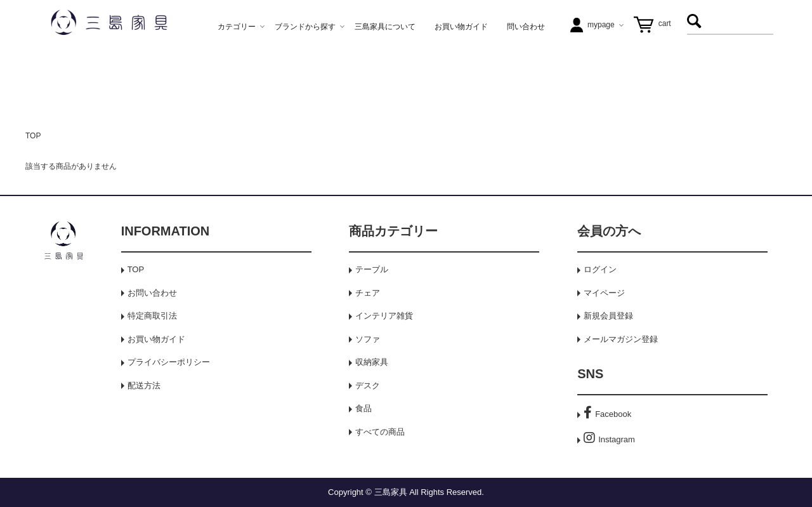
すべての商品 (380, 432)
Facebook (607, 414)
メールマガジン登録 (621, 339)
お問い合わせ (152, 293)
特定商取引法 (152, 316)
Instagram (609, 439)
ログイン (600, 269)
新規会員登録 (608, 316)
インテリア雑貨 (384, 316)
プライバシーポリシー (169, 362)
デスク (368, 385)
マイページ (604, 293)
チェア (368, 293)
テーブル (372, 269)
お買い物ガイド (156, 339)
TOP (33, 136)
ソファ (368, 339)
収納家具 (372, 362)
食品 (363, 408)
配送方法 (144, 385)
